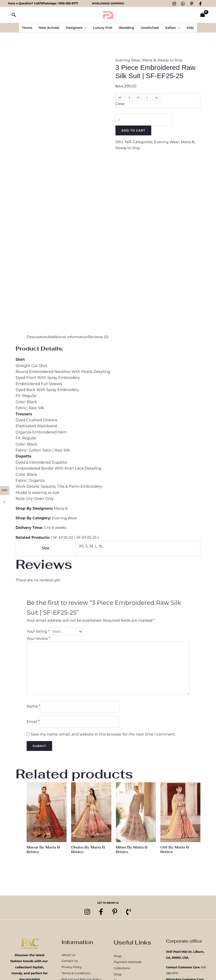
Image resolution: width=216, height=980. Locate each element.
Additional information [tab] (69, 337)
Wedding (126, 28)
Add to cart (133, 131)
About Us (68, 957)
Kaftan (173, 28)
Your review (38, 639)
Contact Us (70, 963)
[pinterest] (115, 914)
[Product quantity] (144, 120)
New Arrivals (49, 28)
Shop (118, 958)
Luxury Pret (103, 28)
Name (33, 708)
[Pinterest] (192, 4)
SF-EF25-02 (63, 538)
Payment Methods (128, 964)
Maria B (150, 60)
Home (27, 28)
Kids (190, 28)
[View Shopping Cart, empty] (202, 15)
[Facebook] (200, 4)
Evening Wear (128, 60)
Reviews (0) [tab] (100, 337)
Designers (76, 28)
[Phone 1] (129, 914)
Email (33, 723)
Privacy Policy (72, 969)
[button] (14, 15)
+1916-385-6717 (68, 3)
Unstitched (150, 28)
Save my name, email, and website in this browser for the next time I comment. (103, 736)
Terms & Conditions (76, 975)
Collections (122, 970)
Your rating (38, 631)
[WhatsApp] (183, 4)
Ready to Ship (171, 60)
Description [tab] (37, 337)
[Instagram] (174, 4)
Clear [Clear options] (120, 104)
